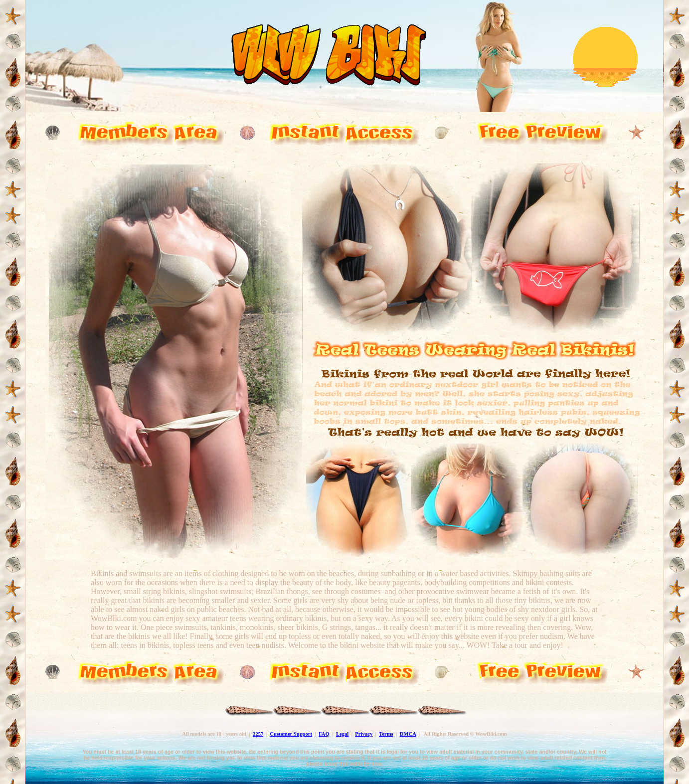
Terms (386, 734)
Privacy (364, 734)
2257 (258, 734)
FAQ (324, 734)
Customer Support (291, 734)
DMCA (408, 734)
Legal (342, 734)
